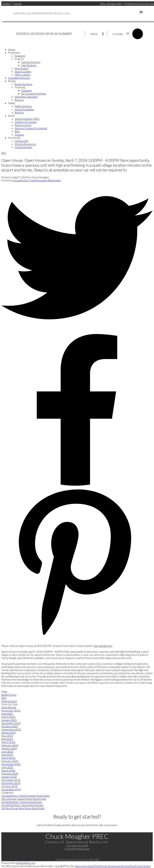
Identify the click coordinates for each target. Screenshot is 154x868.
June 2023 (7, 751)
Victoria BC (14, 138)
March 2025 (8, 717)
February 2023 (10, 761)
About (11, 116)
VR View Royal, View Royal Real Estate (23, 808)
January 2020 (9, 777)
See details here (103, 646)
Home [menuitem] (12, 49)
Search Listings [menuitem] (23, 71)
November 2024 (11, 723)
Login (18, 4)
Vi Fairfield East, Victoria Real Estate (22, 802)
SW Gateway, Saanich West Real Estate (24, 799)
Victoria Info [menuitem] (21, 141)
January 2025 (9, 720)
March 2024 (8, 742)
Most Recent (9, 707)
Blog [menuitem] (17, 131)
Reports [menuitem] (19, 100)
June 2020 (7, 767)
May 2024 (7, 736)
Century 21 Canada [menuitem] (26, 122)
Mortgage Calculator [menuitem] (26, 97)
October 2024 (10, 726)
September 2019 (11, 789)
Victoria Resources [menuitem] (25, 144)
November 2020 (11, 764)
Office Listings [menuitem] (23, 75)
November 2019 (11, 783)
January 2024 (9, 748)
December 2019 (11, 780)
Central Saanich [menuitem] (23, 147)
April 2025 (7, 714)
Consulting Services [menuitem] (19, 78)
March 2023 (8, 758)
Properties (14, 53)
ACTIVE (139, 25)
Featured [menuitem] (20, 56)
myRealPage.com (26, 863)
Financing (20, 87)
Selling (11, 103)
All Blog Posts (9, 695)
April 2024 (7, 739)
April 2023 (7, 755)
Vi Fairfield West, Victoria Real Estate (22, 805)
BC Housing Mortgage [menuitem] (34, 94)
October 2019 (10, 786)
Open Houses (9, 701)
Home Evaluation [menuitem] (24, 109)
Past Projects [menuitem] (29, 65)
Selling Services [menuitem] (23, 106)
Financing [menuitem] (26, 90)
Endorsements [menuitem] (23, 125)
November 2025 (11, 710)
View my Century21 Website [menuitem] (31, 128)
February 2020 (10, 774)
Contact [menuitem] (19, 134)
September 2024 (11, 729)
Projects (19, 59)
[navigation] (77, 98)
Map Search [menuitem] (21, 68)
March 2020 (8, 770)
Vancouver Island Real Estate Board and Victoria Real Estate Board (113, 866)
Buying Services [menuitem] (23, 84)
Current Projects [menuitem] (31, 62)
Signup (6, 4)
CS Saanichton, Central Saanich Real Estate (37, 180)
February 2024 (10, 745)
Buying (12, 81)
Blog (4, 698)
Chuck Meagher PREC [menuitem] (27, 119)
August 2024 (8, 733)
